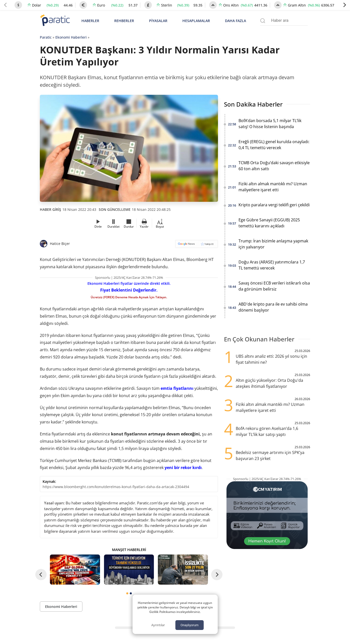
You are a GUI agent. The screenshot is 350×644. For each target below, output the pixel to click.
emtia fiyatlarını (177, 388)
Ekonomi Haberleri (71, 37)
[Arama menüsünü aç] (263, 21)
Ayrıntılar (158, 625)
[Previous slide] (6, 5)
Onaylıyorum (189, 625)
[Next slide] (344, 5)
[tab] (127, 593)
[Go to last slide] (41, 574)
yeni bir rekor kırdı (183, 468)
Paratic (46, 37)
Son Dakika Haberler (253, 104)
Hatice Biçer (60, 244)
